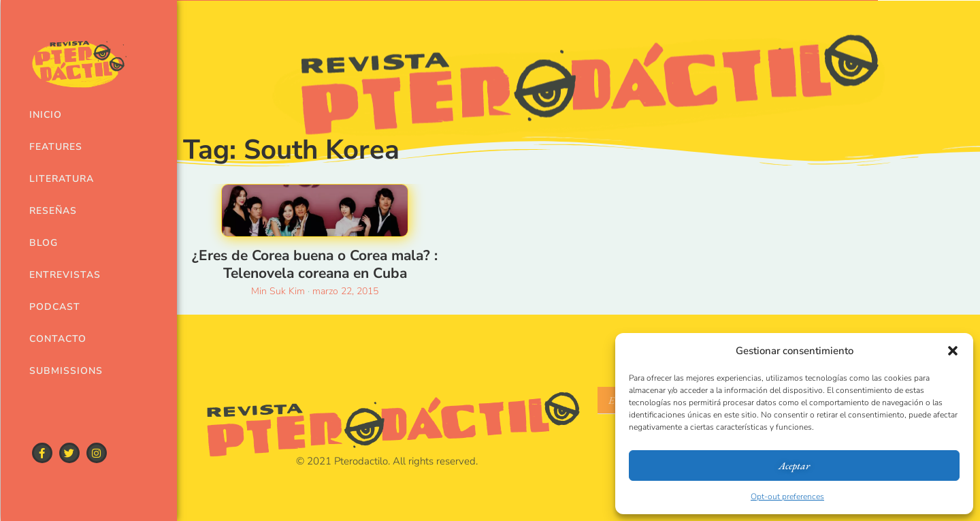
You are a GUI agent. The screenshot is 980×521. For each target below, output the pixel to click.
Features (56, 147)
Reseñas (53, 211)
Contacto (58, 339)
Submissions (64, 371)
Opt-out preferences (787, 496)
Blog (44, 243)
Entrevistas (64, 275)
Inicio (46, 115)
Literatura (62, 179)
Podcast (55, 307)
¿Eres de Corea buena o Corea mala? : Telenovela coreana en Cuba (315, 264)
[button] (953, 351)
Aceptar (794, 465)
